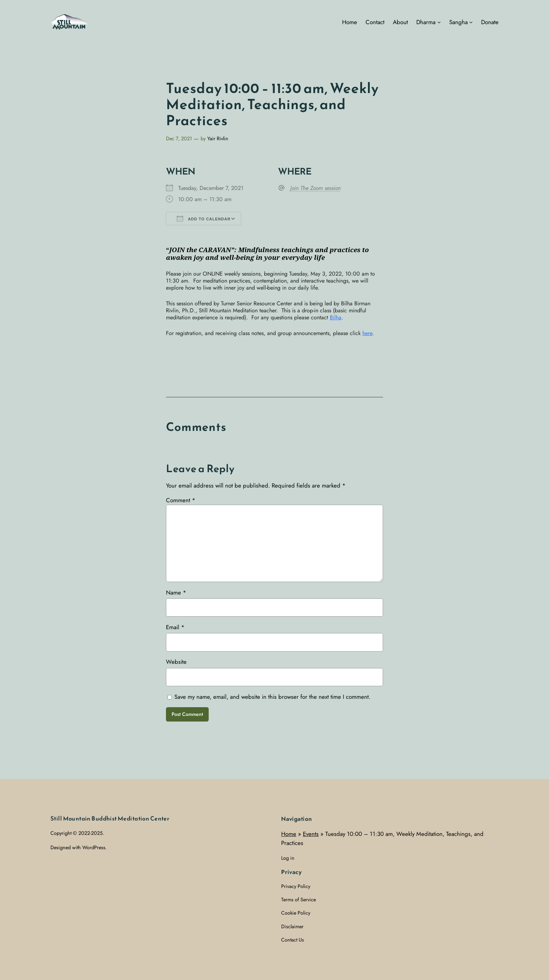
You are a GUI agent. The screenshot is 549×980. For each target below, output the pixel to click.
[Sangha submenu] (471, 22)
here (367, 333)
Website (176, 662)
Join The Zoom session (315, 188)
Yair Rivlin (218, 139)
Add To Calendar (204, 219)
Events (311, 834)
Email (175, 627)
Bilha (336, 317)
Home (289, 834)
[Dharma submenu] (439, 22)
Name (176, 592)
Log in (288, 858)
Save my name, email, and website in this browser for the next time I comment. (272, 697)
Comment (181, 500)
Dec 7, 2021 (179, 139)
